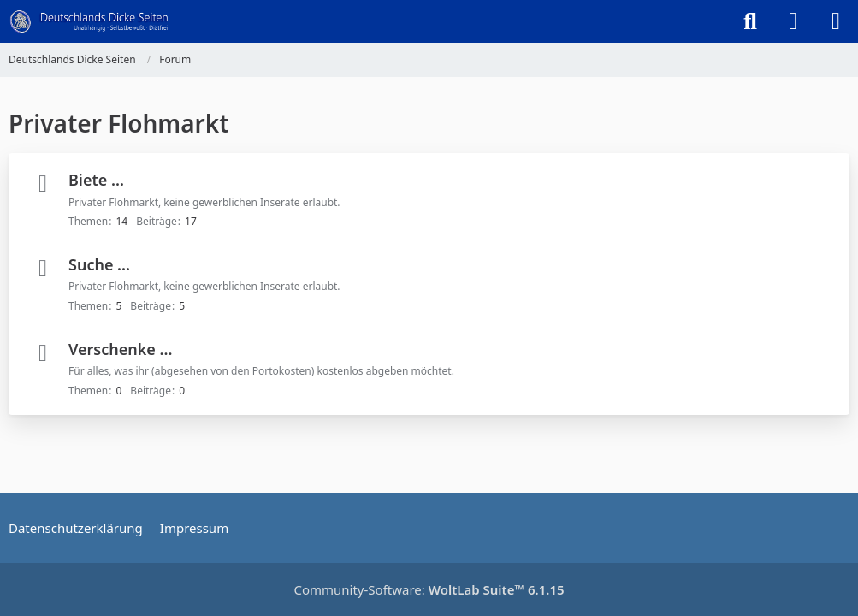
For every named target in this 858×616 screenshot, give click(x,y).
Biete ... (96, 180)
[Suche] (750, 21)
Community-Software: (429, 589)
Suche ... (99, 264)
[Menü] (836, 21)
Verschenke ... (120, 349)
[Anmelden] (793, 21)
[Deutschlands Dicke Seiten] (89, 21)
